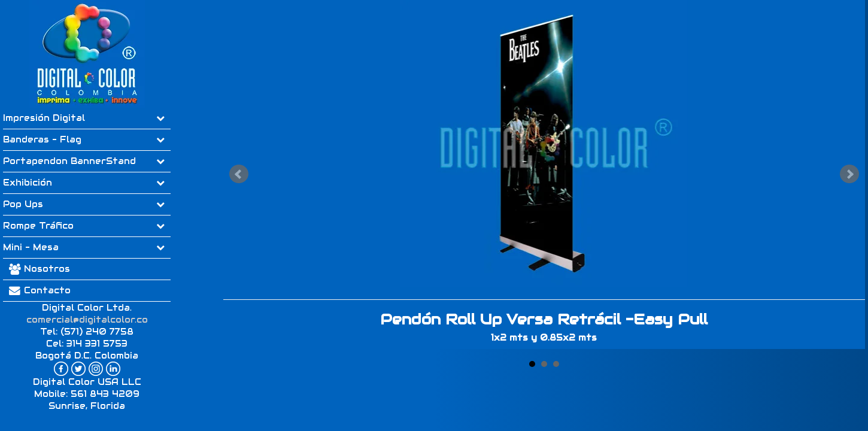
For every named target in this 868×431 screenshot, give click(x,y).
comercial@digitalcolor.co (87, 320)
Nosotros (47, 269)
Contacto (37, 290)
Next (849, 174)
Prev (239, 174)
